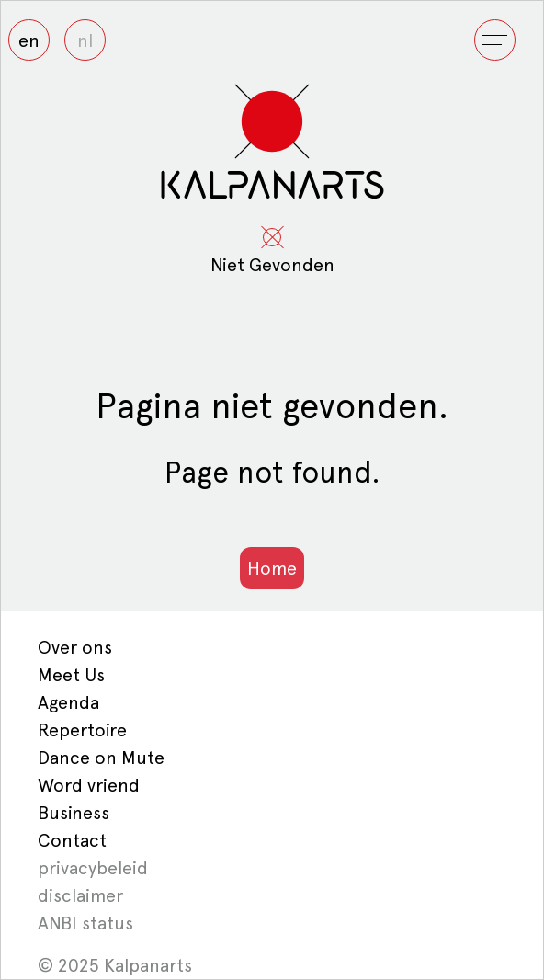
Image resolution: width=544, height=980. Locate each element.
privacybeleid (93, 868)
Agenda (68, 702)
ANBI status (85, 923)
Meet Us (71, 675)
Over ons (75, 647)
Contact (72, 840)
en (29, 40)
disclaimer (80, 895)
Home (272, 568)
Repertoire (82, 730)
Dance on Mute (101, 758)
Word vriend (89, 785)
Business (74, 813)
